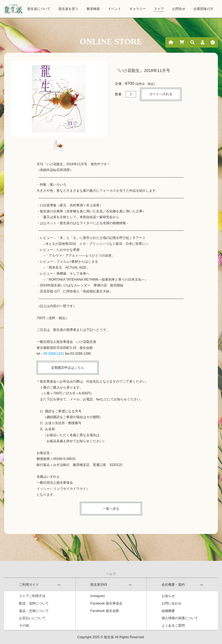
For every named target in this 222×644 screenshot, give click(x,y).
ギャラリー (138, 9)
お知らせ (168, 596)
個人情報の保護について (180, 618)
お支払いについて (32, 618)
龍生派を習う (68, 9)
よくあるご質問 (173, 625)
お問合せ (179, 9)
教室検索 (93, 9)
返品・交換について (34, 611)
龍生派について (39, 9)
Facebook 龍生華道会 (106, 603)
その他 (24, 625)
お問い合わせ (172, 603)
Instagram (98, 596)
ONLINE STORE (111, 41)
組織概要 (168, 611)
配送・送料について (34, 603)
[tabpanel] (59, 99)
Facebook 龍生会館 (105, 611)
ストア (159, 9)
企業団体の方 (203, 9)
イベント (115, 9)
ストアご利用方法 (32, 596)
